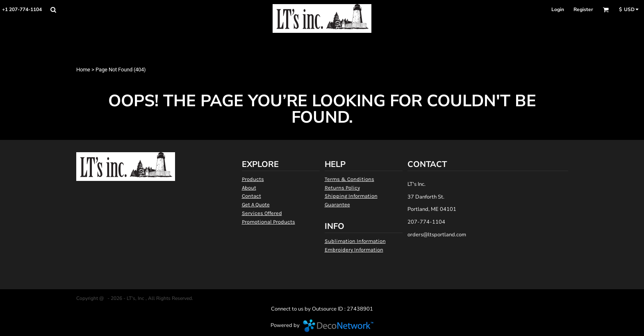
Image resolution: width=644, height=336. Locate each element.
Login (558, 9)
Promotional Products (269, 222)
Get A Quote (256, 205)
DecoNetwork (338, 326)
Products (253, 179)
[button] (53, 10)
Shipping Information (351, 196)
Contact (251, 196)
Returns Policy (342, 188)
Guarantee (337, 205)
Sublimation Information (355, 241)
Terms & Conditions (349, 179)
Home (83, 70)
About (249, 188)
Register (583, 9)
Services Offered (262, 213)
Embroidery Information (354, 250)
